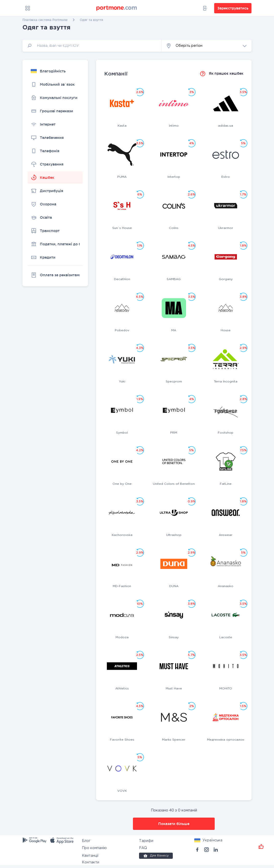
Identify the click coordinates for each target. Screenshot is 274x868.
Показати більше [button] (174, 824)
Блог (86, 841)
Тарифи (146, 841)
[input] (92, 46)
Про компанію (94, 848)
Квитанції (90, 856)
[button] (207, 46)
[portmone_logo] (117, 8)
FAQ (143, 848)
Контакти (90, 862)
